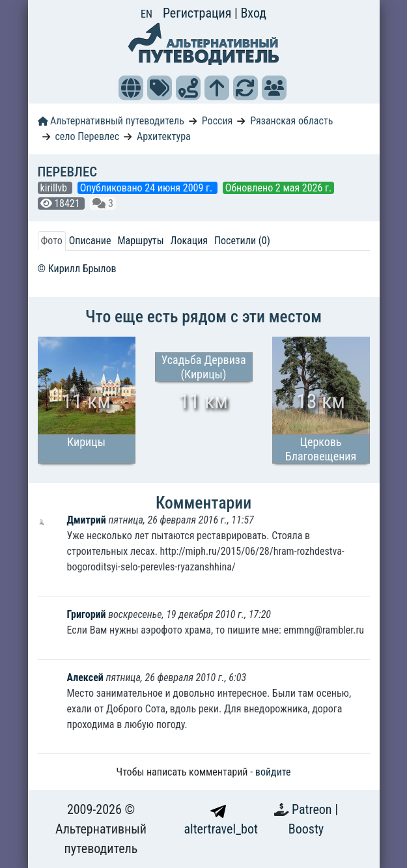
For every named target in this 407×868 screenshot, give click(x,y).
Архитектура (164, 136)
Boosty (306, 829)
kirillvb (55, 188)
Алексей (85, 678)
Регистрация (199, 13)
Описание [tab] (90, 241)
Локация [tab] (189, 241)
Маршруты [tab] (140, 241)
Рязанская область (291, 121)
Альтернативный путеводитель (111, 121)
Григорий (87, 614)
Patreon (313, 809)
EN (147, 14)
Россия (217, 121)
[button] (131, 88)
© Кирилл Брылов (77, 269)
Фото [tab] (52, 241)
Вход (253, 13)
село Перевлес (87, 136)
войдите (273, 772)
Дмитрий (88, 520)
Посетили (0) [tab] (242, 241)
